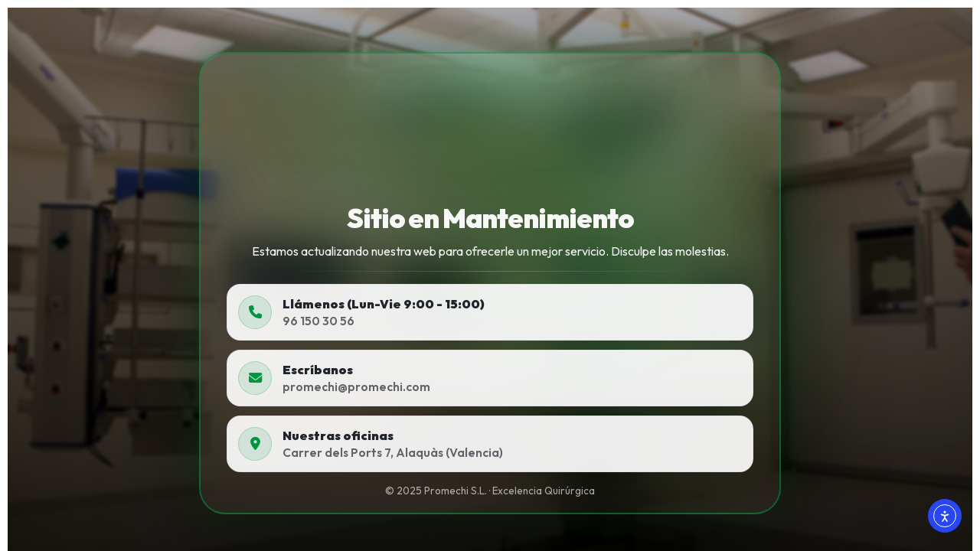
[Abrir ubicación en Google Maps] (490, 444)
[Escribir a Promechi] (490, 378)
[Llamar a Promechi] (490, 312)
